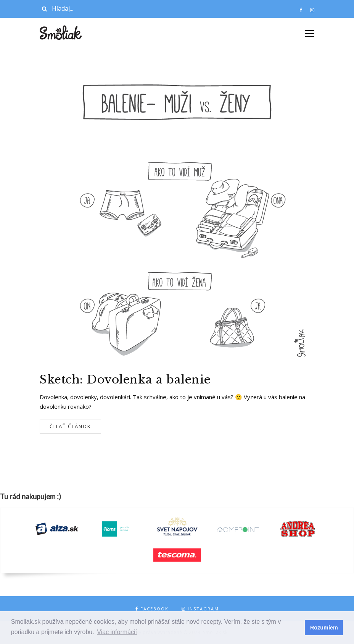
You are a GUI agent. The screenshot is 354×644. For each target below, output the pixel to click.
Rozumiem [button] (324, 628)
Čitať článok (70, 426)
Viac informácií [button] (117, 632)
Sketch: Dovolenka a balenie (125, 380)
